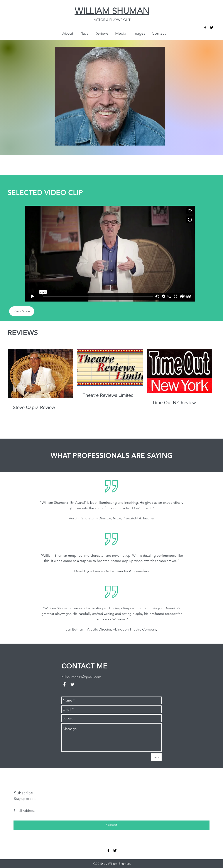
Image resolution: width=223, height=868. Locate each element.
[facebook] (205, 27)
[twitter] (212, 27)
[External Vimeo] (110, 254)
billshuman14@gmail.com (81, 677)
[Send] (156, 757)
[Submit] (111, 825)
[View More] (22, 311)
